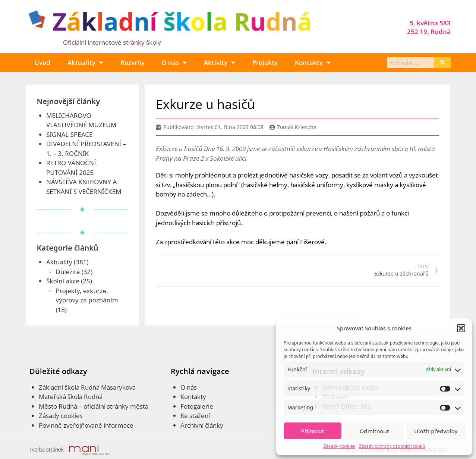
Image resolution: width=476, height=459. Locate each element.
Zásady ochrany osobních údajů (392, 446)
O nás (174, 62)
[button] (461, 328)
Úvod (42, 62)
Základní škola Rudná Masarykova (87, 387)
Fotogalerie (197, 406)
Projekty (265, 62)
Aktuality (85, 62)
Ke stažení (195, 416)
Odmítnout (374, 431)
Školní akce (63, 281)
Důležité (68, 272)
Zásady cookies (339, 446)
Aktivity (220, 62)
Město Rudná (58, 406)
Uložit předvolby (436, 431)
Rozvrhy (133, 62)
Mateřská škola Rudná (71, 397)
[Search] (442, 63)
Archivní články (202, 425)
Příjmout (313, 431)
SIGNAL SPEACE (69, 134)
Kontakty (313, 62)
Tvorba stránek (47, 449)
